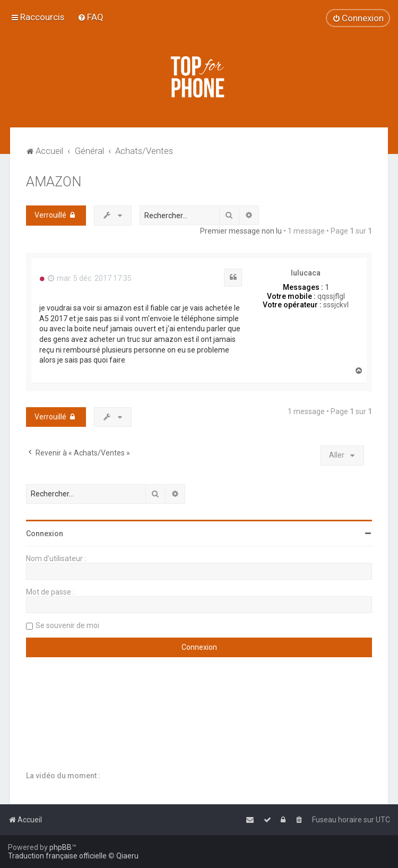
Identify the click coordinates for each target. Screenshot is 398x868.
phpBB (60, 847)
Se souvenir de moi (67, 625)
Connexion (45, 534)
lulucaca (306, 273)
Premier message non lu (241, 231)
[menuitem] (90, 17)
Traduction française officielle (57, 856)
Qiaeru (127, 856)
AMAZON (54, 182)
